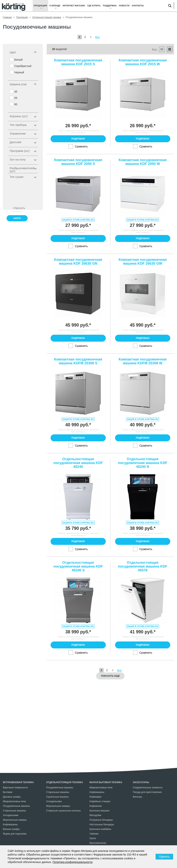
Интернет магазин (74, 6)
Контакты (138, 6)
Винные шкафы (11, 829)
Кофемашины (10, 825)
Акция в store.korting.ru (78, 220)
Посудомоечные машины (16, 806)
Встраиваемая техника (18, 782)
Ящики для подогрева (15, 834)
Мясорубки (95, 815)
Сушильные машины (57, 797)
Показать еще (110, 676)
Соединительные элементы (148, 788)
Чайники (94, 834)
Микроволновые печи (14, 801)
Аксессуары (141, 782)
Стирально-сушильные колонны (63, 811)
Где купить (94, 6)
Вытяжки (8, 792)
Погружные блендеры (101, 820)
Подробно (78, 139)
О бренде (55, 6)
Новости (124, 6)
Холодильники (11, 815)
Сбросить (17, 208)
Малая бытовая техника (106, 782)
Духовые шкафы (12, 797)
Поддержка (110, 6)
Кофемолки (96, 806)
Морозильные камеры (15, 820)
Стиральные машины (14, 811)
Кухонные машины (100, 811)
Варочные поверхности (15, 788)
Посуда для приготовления (147, 792)
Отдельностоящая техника (65, 782)
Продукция (40, 6)
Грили (93, 838)
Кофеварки (96, 797)
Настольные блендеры (102, 825)
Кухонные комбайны (100, 829)
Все (97, 37)
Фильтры (138, 797)
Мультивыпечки (98, 843)
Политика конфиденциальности (72, 862)
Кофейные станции (100, 801)
